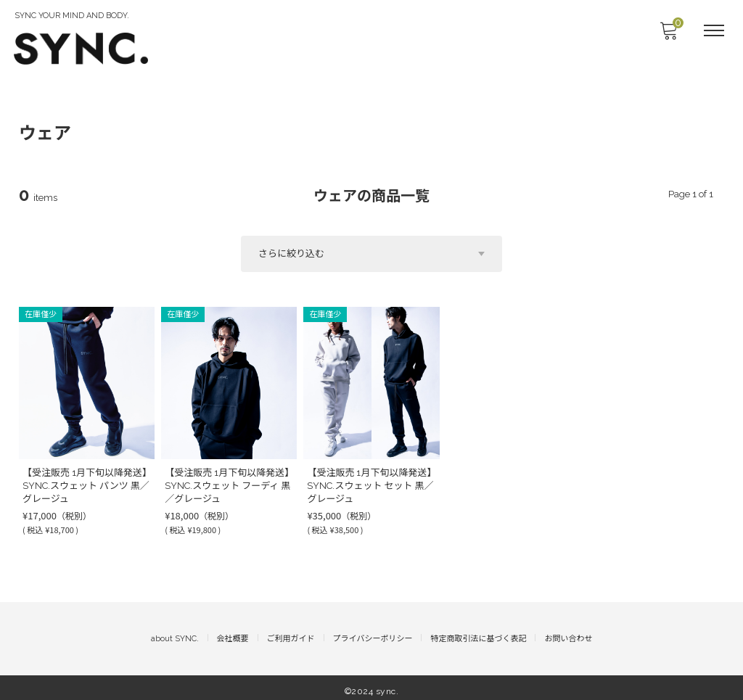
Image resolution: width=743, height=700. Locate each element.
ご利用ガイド (291, 631)
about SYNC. (175, 631)
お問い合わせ (568, 631)
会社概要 (233, 631)
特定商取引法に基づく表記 (478, 631)
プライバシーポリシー (373, 631)
